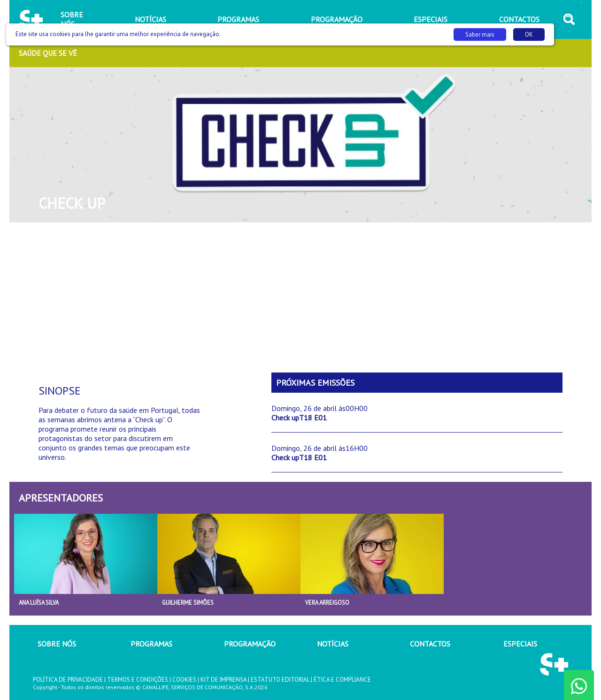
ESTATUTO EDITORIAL (280, 680)
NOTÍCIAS (333, 644)
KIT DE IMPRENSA (223, 680)
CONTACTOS (430, 644)
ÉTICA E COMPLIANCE (342, 680)
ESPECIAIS (520, 644)
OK (529, 34)
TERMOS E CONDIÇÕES (138, 680)
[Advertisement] (300, 297)
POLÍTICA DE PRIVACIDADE (68, 680)
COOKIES (184, 680)
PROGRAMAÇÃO (250, 644)
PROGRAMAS (151, 644)
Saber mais (480, 34)
